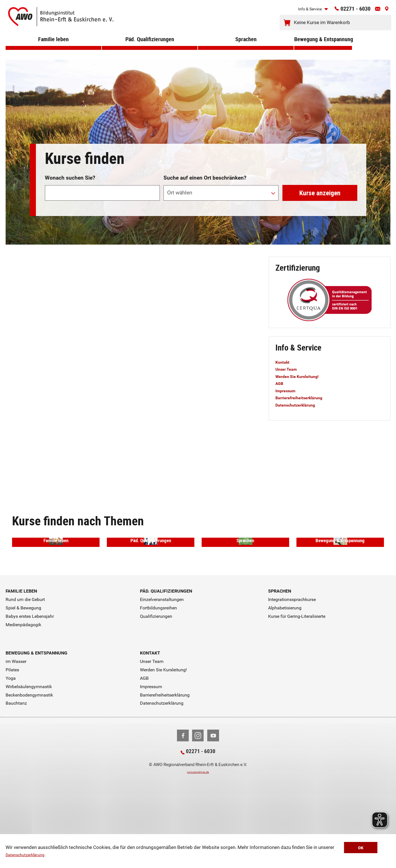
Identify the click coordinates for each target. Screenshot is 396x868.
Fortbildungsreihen (158, 680)
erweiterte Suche (333, 156)
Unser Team (288, 369)
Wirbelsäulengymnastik (29, 758)
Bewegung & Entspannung (323, 47)
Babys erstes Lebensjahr (30, 688)
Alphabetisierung (285, 680)
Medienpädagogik (23, 696)
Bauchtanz (16, 775)
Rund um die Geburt (25, 671)
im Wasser (16, 733)
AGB (280, 383)
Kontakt (284, 362)
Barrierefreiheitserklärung (303, 398)
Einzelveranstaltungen (162, 671)
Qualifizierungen (156, 688)
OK (373, 848)
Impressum (288, 391)
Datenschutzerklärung (29, 855)
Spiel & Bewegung (23, 680)
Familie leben (53, 47)
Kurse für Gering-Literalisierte (297, 688)
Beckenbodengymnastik (29, 767)
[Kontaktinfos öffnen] (375, 11)
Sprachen (246, 47)
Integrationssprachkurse (292, 671)
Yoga (11, 750)
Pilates (12, 742)
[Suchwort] (102, 193)
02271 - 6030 (348, 10)
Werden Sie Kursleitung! (302, 376)
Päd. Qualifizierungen (150, 47)
